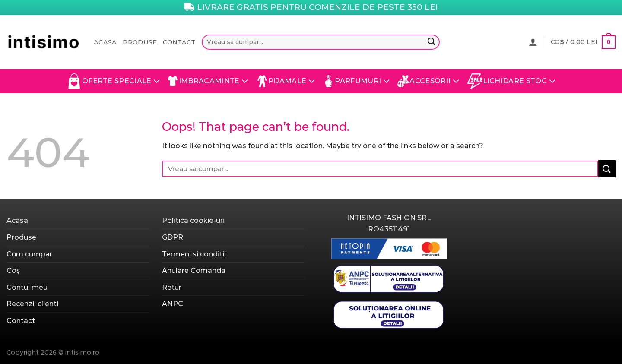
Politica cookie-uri (193, 220)
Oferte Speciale (113, 81)
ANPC (173, 304)
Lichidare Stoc (512, 81)
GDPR (173, 237)
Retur (172, 287)
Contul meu (27, 287)
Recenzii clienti (32, 304)
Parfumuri (356, 81)
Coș (13, 271)
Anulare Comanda (194, 271)
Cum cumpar (29, 254)
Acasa (105, 42)
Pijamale (286, 81)
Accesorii (428, 81)
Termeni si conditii (194, 254)
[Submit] (431, 42)
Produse (140, 42)
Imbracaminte (208, 81)
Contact (179, 42)
